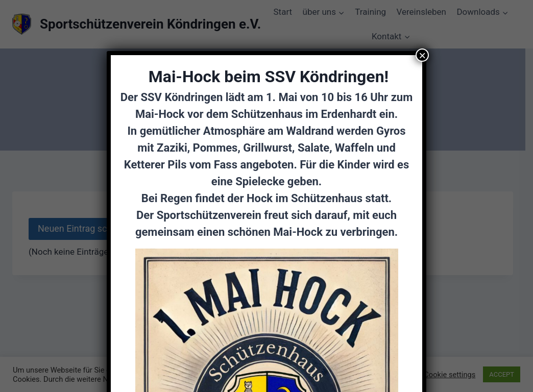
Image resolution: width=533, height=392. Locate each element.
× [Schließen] (422, 55)
